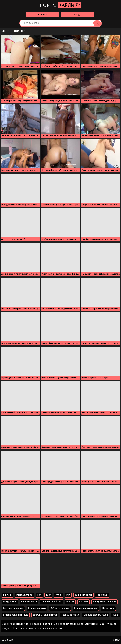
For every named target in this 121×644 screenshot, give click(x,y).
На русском (108, 608)
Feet (48, 595)
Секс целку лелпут (13, 608)
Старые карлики (37, 608)
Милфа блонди (24, 595)
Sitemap (116, 640)
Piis (68, 595)
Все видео (42, 15)
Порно (61, 5)
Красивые (102, 595)
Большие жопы (83, 595)
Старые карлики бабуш (16, 615)
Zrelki (58, 595)
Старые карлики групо (96, 615)
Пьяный (84, 602)
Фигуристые (10, 602)
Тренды (77, 15)
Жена (116, 615)
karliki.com (7, 640)
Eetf (39, 595)
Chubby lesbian (29, 602)
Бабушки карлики (60, 608)
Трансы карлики (70, 615)
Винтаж (7, 595)
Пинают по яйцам (52, 602)
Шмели (70, 602)
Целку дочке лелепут (104, 602)
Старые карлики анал (86, 608)
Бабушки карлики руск (45, 615)
